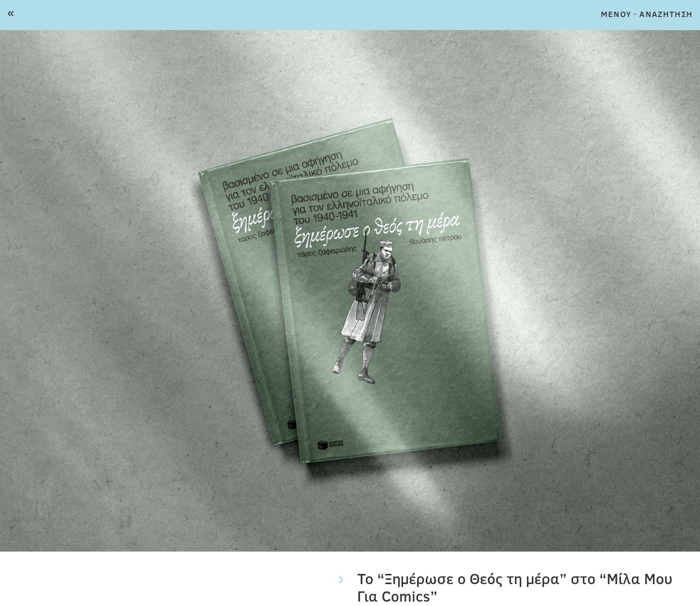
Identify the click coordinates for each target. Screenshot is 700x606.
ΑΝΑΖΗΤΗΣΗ (666, 14)
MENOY (616, 14)
